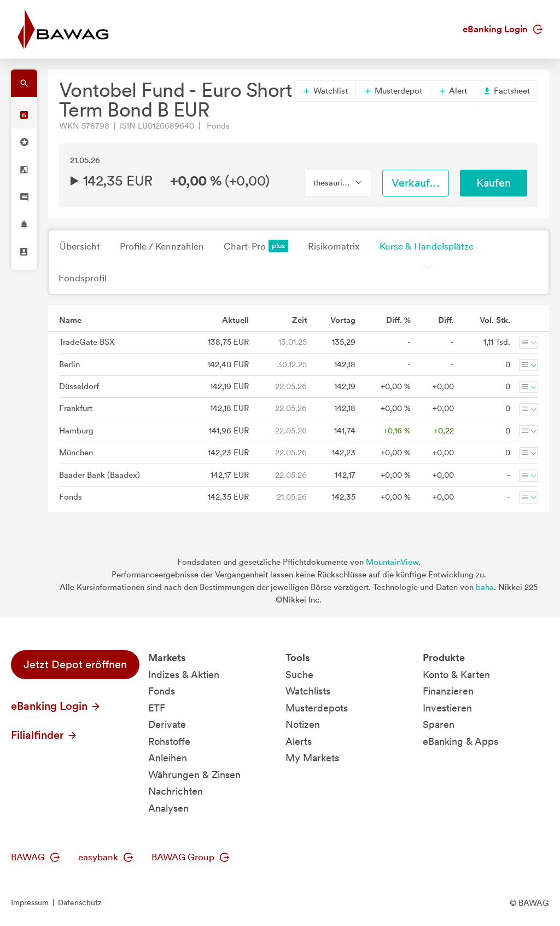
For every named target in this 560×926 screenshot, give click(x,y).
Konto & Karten (456, 675)
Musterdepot (393, 91)
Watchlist (325, 91)
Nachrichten (176, 791)
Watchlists (308, 691)
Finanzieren (448, 691)
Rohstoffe (169, 741)
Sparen (439, 724)
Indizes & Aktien (184, 675)
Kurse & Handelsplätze (427, 246)
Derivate (167, 724)
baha (485, 587)
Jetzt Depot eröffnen (75, 664)
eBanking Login (503, 29)
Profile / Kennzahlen (162, 246)
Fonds (162, 691)
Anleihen (168, 758)
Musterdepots (317, 708)
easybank (106, 857)
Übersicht (80, 246)
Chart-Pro (256, 246)
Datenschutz (80, 902)
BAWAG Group (190, 857)
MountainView (392, 562)
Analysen (168, 808)
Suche (299, 675)
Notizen (303, 724)
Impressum (30, 902)
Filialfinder (44, 735)
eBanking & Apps (460, 741)
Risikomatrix (334, 246)
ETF (157, 708)
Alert (453, 91)
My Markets (312, 758)
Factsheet (506, 91)
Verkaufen (417, 183)
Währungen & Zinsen (194, 775)
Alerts (299, 741)
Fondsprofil (83, 278)
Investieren (447, 708)
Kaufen (494, 183)
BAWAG (35, 857)
